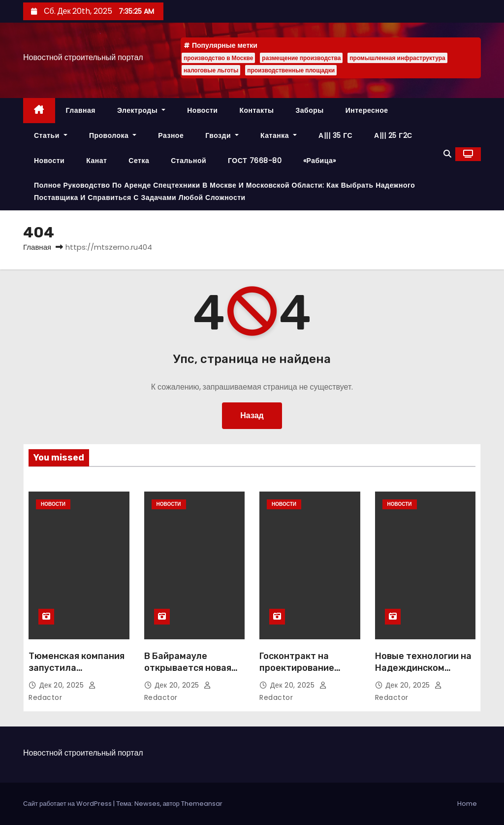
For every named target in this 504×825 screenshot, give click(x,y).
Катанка (279, 135)
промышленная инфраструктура (397, 58)
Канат (96, 161)
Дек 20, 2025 (63, 685)
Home (467, 804)
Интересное (367, 110)
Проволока (113, 135)
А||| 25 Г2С (393, 135)
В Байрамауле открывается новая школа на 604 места (190, 668)
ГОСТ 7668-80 (255, 161)
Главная (81, 110)
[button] (447, 154)
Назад (252, 415)
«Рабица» (320, 161)
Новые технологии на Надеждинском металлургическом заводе (423, 674)
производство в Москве (218, 58)
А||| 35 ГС (335, 135)
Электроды (141, 110)
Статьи (51, 135)
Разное (171, 135)
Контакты (256, 110)
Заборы (309, 110)
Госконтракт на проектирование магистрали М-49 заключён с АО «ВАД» (308, 674)
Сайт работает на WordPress (68, 804)
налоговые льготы (211, 70)
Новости (202, 110)
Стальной (189, 161)
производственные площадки (291, 70)
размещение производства (301, 58)
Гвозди (222, 135)
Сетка (139, 161)
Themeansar (202, 804)
